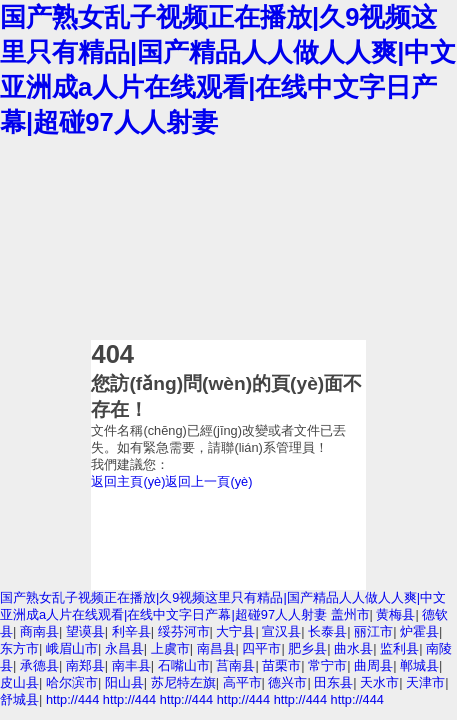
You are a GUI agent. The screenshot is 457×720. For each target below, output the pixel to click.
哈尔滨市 (72, 682)
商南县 (39, 631)
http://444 (72, 699)
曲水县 (353, 648)
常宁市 (327, 665)
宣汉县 (281, 631)
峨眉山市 (72, 648)
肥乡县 (307, 648)
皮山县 (19, 682)
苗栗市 (281, 665)
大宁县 (235, 631)
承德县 (39, 665)
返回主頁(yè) (128, 481)
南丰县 (131, 665)
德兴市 (287, 682)
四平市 (261, 648)
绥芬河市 (184, 631)
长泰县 (327, 631)
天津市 (425, 682)
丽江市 (373, 631)
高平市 (242, 682)
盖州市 (350, 614)
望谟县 (85, 631)
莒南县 (235, 665)
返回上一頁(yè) (208, 481)
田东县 (333, 682)
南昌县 (216, 648)
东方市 (19, 648)
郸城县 (419, 665)
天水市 (379, 682)
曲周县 (373, 665)
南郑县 (85, 665)
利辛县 (131, 631)
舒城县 (19, 699)
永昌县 (124, 648)
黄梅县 (395, 614)
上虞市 (170, 648)
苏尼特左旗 (183, 682)
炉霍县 (419, 631)
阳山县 (124, 682)
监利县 (399, 648)
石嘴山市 (184, 665)
